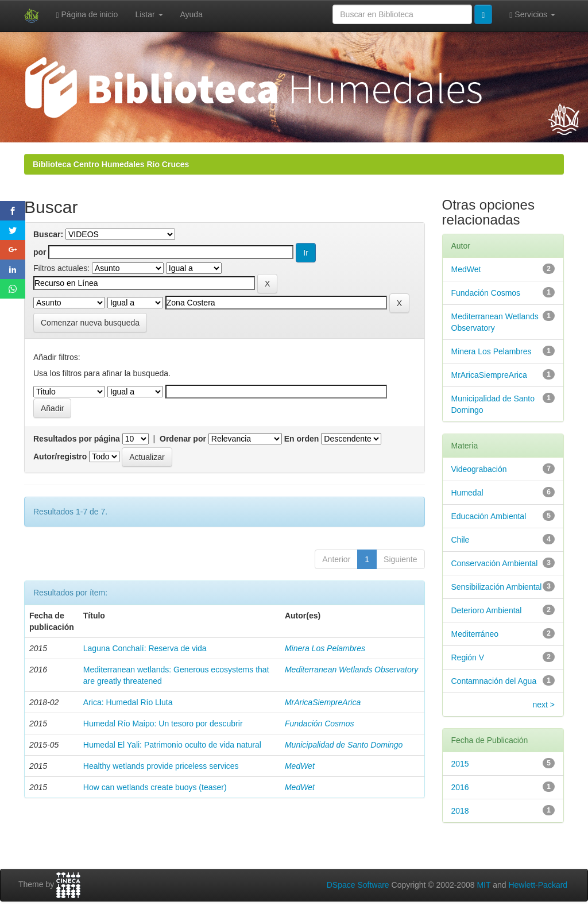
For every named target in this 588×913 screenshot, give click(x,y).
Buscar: (48, 234)
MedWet (300, 766)
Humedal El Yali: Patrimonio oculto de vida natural (172, 745)
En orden (302, 439)
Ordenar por (183, 439)
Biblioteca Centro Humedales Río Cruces (111, 164)
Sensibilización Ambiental (497, 587)
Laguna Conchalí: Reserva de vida (145, 648)
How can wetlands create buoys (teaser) (155, 787)
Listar (149, 14)
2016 (460, 787)
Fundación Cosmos (320, 724)
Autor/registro (60, 456)
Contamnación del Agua (494, 681)
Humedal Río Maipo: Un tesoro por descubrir (163, 724)
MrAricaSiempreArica (323, 702)
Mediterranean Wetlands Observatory (351, 670)
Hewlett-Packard (538, 885)
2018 (460, 811)
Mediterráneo (475, 634)
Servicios (532, 15)
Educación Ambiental (489, 516)
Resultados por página (77, 439)
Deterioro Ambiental (487, 610)
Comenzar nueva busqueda (90, 323)
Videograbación (479, 469)
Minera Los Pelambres (325, 648)
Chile (461, 540)
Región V (468, 657)
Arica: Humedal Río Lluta (128, 702)
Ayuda (192, 14)
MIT (483, 885)
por (40, 252)
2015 (460, 764)
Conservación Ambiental (495, 563)
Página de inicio (87, 15)
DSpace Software (358, 885)
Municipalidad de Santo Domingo (344, 745)
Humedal (467, 493)
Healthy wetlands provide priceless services (161, 766)
